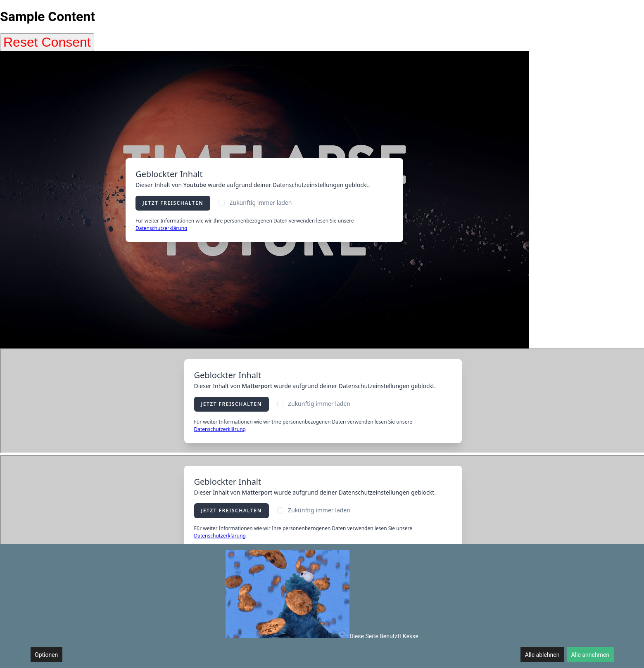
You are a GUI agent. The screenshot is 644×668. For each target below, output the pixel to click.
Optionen (46, 655)
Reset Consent (47, 42)
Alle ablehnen (542, 655)
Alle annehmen (590, 655)
